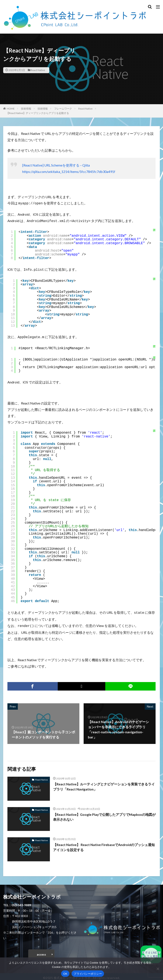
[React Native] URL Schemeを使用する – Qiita (56, 165)
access (41, 952)
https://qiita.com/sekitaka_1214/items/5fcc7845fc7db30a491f (69, 172)
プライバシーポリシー (88, 974)
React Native (38, 70)
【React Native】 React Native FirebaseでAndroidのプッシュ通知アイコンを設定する (103, 845)
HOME (11, 109)
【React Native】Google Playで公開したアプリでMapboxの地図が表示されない (103, 814)
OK (65, 974)
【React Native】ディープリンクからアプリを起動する (38, 113)
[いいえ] (158, 969)
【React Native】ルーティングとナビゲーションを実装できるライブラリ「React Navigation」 (104, 784)
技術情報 (26, 109)
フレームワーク (63, 109)
